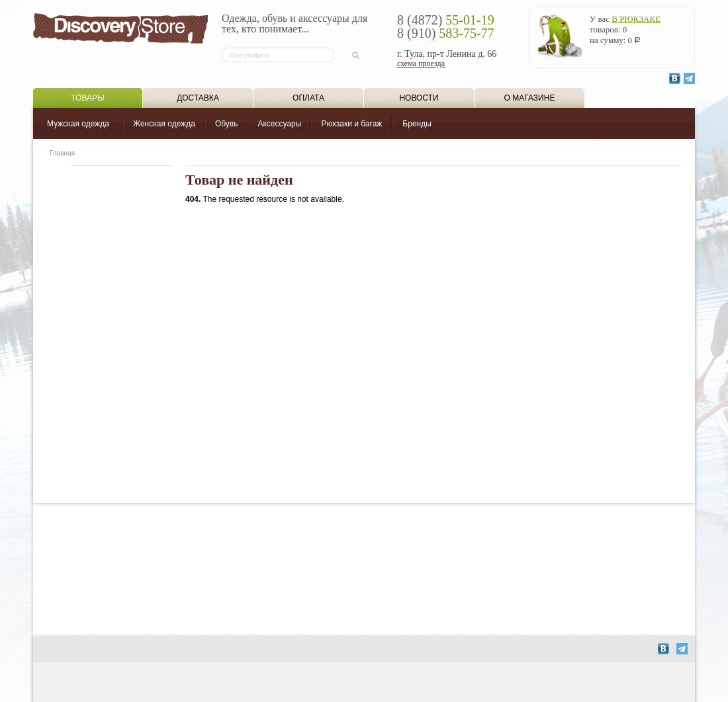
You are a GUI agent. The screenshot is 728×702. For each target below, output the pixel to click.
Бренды (417, 124)
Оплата (308, 98)
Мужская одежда (78, 124)
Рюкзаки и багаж (351, 124)
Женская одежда (164, 124)
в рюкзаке (636, 19)
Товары (87, 98)
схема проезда (421, 64)
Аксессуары (279, 124)
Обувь (227, 124)
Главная (62, 153)
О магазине (530, 98)
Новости (419, 98)
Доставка (198, 98)
